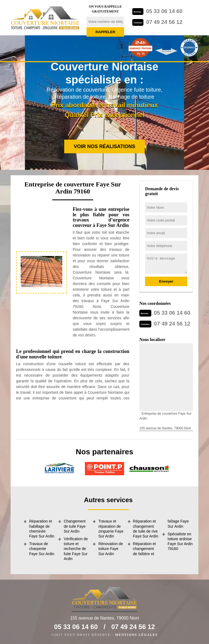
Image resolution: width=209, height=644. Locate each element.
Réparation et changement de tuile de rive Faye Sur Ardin (146, 529)
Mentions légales (136, 635)
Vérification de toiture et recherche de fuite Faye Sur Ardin (76, 549)
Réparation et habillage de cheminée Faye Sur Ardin (42, 529)
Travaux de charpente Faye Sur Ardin (42, 549)
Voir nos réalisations (104, 146)
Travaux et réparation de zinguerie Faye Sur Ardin (111, 529)
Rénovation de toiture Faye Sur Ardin (110, 549)
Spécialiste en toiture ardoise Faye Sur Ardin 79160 (180, 541)
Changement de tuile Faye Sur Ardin (75, 526)
